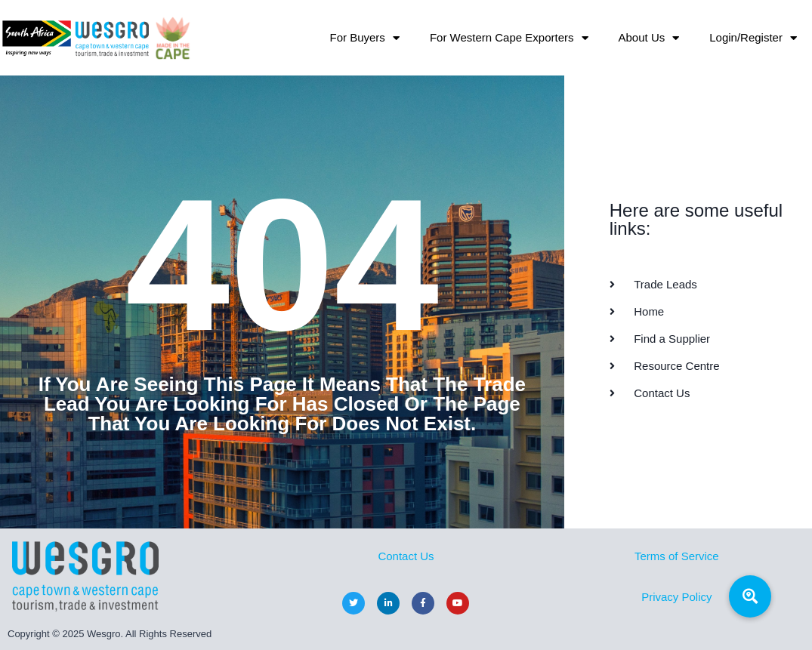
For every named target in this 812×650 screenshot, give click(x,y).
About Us (649, 38)
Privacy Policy (676, 597)
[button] (750, 596)
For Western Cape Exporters (509, 38)
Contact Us (406, 556)
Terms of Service (677, 556)
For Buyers (365, 38)
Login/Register (753, 38)
